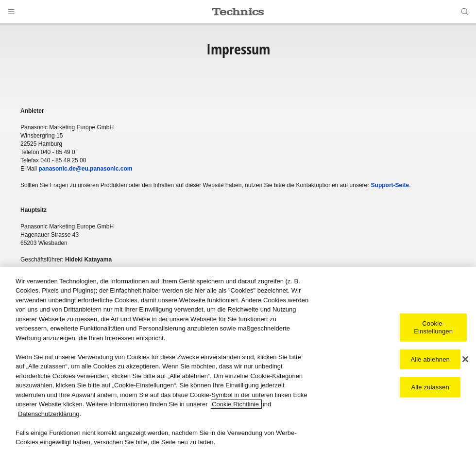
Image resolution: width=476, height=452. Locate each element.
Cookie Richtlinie (236, 405)
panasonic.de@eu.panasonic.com (85, 169)
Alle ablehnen (430, 359)
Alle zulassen (430, 387)
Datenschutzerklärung (49, 414)
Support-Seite (390, 185)
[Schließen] (465, 360)
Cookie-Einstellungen (433, 328)
